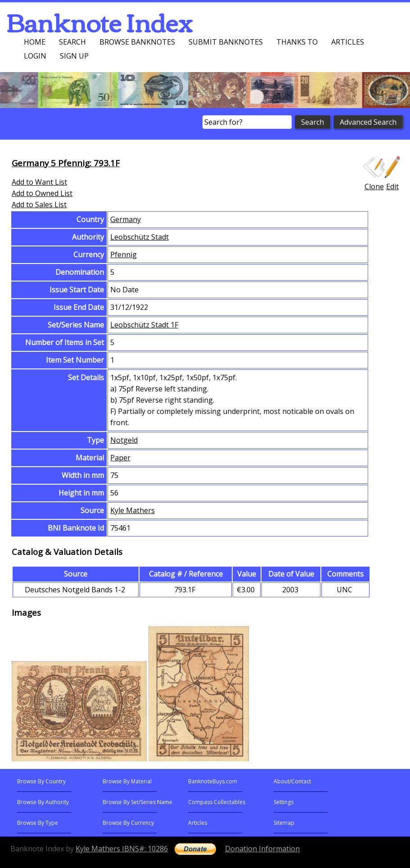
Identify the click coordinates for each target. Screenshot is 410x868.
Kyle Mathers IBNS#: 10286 (122, 849)
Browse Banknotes (137, 42)
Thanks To (297, 42)
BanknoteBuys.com (213, 781)
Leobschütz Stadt (140, 237)
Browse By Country (41, 781)
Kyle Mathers (133, 510)
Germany (126, 219)
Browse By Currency (128, 823)
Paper (120, 458)
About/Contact (292, 781)
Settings (284, 802)
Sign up (74, 56)
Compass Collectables (217, 802)
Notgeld (124, 440)
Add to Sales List (39, 205)
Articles (348, 42)
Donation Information (262, 849)
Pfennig (124, 254)
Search (72, 42)
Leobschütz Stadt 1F (144, 325)
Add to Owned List (42, 193)
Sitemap (284, 823)
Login (35, 56)
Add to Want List (39, 182)
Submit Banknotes (226, 42)
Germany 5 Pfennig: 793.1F (66, 163)
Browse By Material (127, 781)
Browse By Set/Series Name (137, 802)
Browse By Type (38, 823)
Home (35, 42)
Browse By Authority (43, 802)
